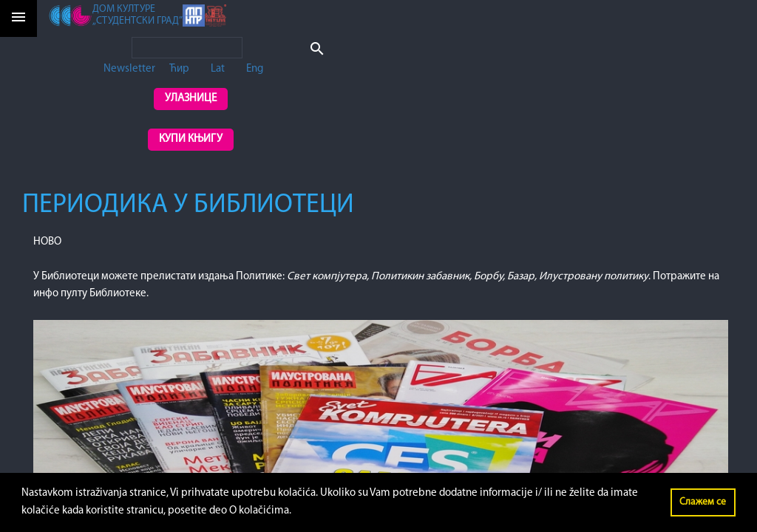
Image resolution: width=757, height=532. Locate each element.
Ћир (179, 69)
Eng (255, 69)
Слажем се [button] (703, 502)
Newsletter (129, 69)
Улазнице (191, 99)
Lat (218, 69)
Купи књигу (191, 139)
